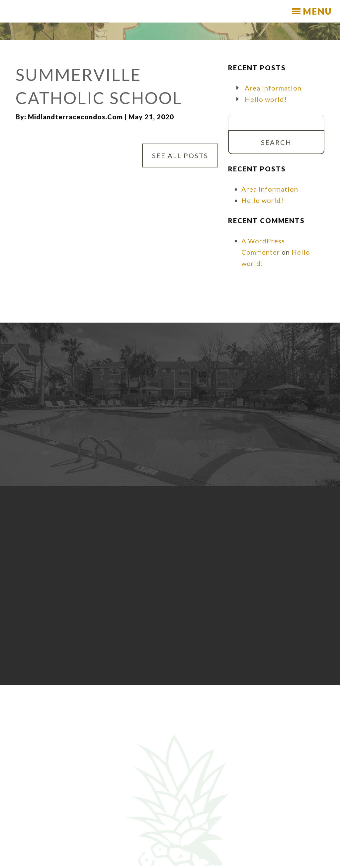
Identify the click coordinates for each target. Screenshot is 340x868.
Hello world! (266, 99)
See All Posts (180, 155)
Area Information (273, 88)
